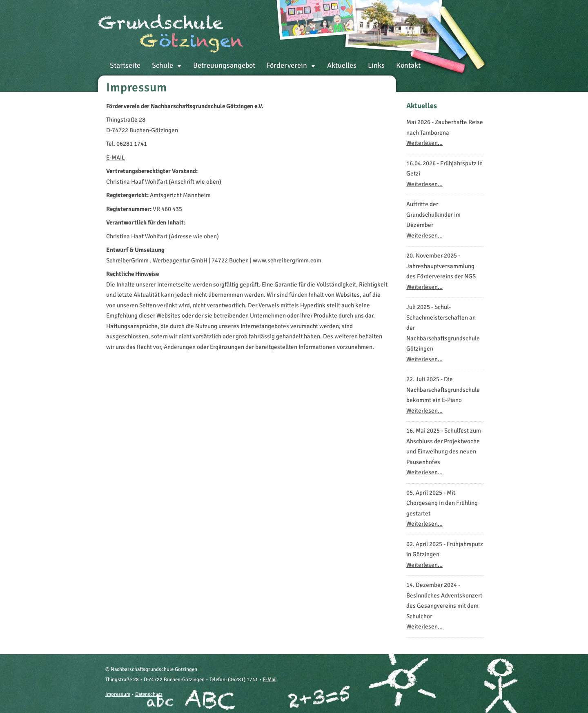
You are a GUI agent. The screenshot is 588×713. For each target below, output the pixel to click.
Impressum (118, 694)
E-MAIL (116, 158)
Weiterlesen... (424, 143)
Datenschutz (149, 694)
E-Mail (270, 680)
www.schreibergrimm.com (287, 260)
